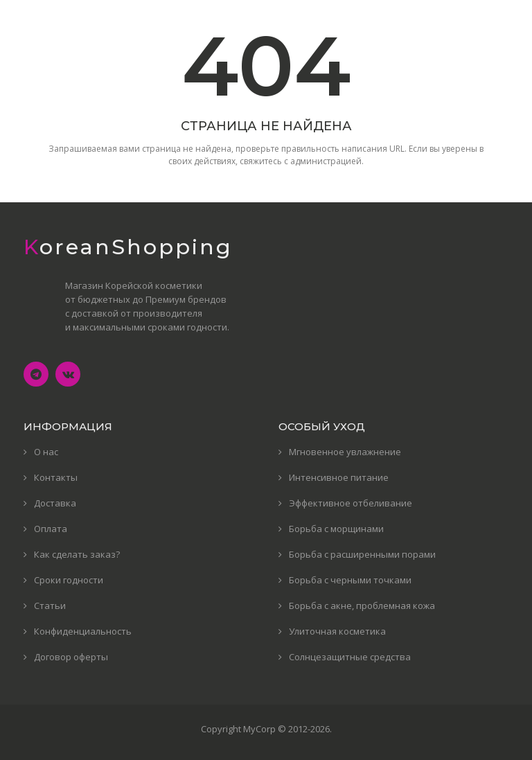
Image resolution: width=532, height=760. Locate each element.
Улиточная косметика (337, 631)
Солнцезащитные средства (350, 657)
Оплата (51, 529)
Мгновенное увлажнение (345, 452)
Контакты (56, 477)
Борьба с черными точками (350, 580)
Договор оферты (71, 657)
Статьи (50, 606)
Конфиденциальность (83, 631)
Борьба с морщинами (336, 529)
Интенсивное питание (339, 477)
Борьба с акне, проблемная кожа (362, 606)
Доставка (55, 503)
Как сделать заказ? (77, 554)
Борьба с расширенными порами (362, 554)
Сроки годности (69, 580)
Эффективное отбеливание (351, 503)
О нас (46, 452)
